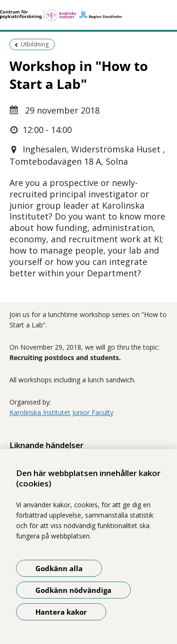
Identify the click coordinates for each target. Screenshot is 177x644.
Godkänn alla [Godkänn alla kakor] (59, 568)
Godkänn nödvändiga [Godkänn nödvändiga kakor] (73, 590)
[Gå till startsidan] (88, 15)
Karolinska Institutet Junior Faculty (61, 412)
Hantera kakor (61, 612)
